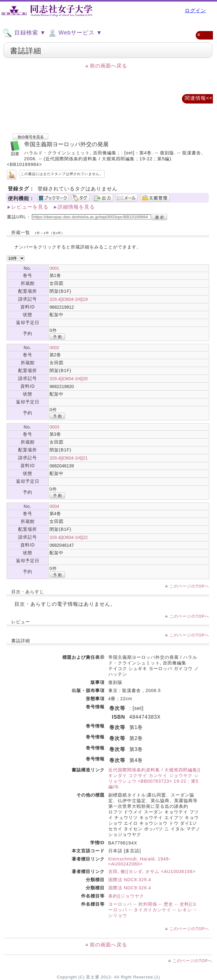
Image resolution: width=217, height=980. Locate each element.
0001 (54, 268)
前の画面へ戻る (108, 66)
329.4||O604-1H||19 (69, 299)
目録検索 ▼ (24, 33)
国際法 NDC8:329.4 (130, 880)
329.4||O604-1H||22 (69, 537)
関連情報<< (199, 98)
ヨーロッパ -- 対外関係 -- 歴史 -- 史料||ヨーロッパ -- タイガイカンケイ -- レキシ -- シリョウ (153, 910)
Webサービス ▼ (75, 33)
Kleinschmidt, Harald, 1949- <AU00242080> (139, 861)
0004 (54, 506)
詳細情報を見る (76, 207)
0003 (54, 427)
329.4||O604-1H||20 (69, 379)
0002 (54, 348)
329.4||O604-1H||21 (69, 458)
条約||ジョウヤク (126, 896)
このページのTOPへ (189, 586)
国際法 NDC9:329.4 (130, 888)
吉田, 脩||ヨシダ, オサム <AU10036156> (152, 871)
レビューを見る (30, 207)
